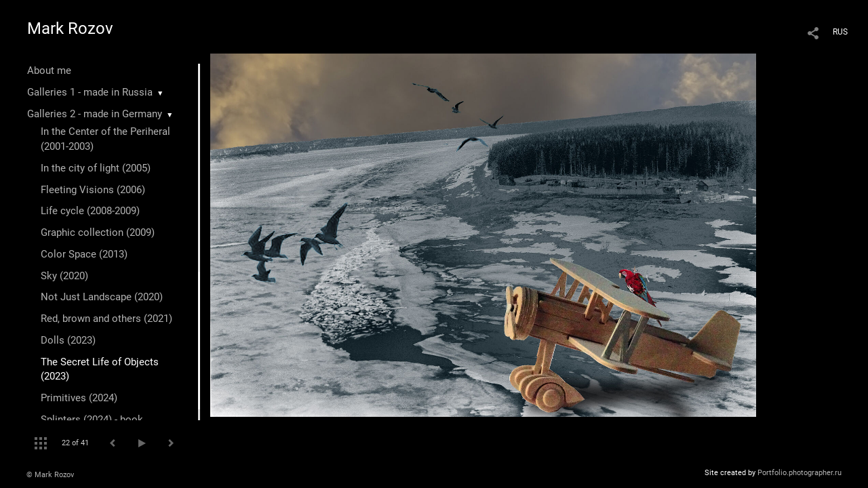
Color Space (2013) (84, 254)
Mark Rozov (70, 28)
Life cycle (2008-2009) (90, 211)
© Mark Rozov (50, 475)
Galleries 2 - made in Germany (95, 114)
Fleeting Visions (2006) (93, 190)
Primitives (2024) (79, 398)
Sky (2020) (64, 276)
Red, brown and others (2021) (106, 319)
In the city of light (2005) (96, 168)
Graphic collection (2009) (98, 232)
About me (49, 70)
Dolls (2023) (68, 340)
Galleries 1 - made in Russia (90, 92)
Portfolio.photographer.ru (800, 473)
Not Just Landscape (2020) (102, 297)
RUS (840, 32)
